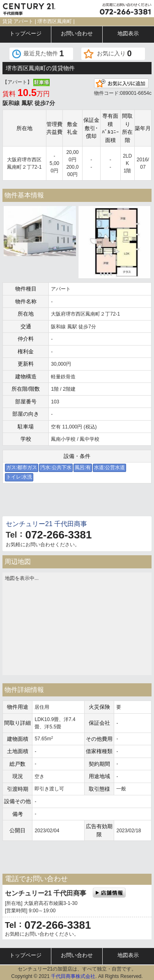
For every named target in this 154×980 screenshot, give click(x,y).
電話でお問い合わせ (115, 502)
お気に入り (114, 53)
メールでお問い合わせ (39, 502)
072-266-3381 (58, 535)
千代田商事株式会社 (73, 976)
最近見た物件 (44, 53)
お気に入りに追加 (121, 83)
